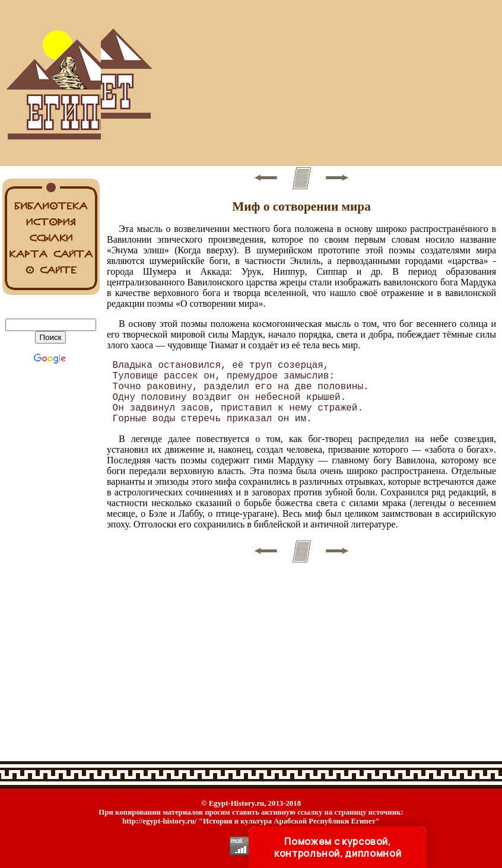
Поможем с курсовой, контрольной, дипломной (338, 847)
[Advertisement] (301, 83)
